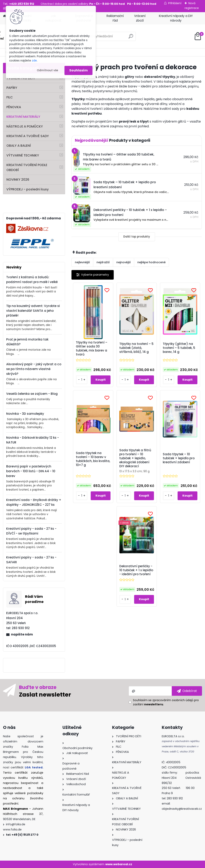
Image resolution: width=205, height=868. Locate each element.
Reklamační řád (115, 18)
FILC (10, 97)
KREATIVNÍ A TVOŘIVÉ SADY (28, 136)
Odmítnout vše (47, 70)
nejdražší (103, 262)
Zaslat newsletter (45, 694)
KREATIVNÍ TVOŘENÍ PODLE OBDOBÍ (27, 167)
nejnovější (124, 262)
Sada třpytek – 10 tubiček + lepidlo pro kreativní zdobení (179, 458)
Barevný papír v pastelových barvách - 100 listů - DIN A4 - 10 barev (31, 471)
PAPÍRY (12, 88)
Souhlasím (78, 70)
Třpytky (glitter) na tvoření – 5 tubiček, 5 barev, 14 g (179, 348)
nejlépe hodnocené (151, 262)
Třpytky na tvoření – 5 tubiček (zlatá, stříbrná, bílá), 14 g (136, 348)
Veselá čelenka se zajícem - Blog (32, 394)
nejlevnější (82, 262)
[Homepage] (4, 16)
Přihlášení (175, 3)
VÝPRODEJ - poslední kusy (28, 189)
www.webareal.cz (119, 864)
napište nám (22, 634)
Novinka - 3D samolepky (25, 414)
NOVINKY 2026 (18, 180)
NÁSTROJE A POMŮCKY (25, 126)
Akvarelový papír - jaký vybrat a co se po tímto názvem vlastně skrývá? (34, 369)
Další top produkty (137, 237)
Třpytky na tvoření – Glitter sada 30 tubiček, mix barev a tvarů (92, 348)
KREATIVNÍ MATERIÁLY (23, 117)
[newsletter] (187, 691)
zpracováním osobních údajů (173, 700)
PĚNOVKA (14, 107)
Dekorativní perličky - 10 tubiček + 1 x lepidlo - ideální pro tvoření (136, 570)
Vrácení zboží (140, 18)
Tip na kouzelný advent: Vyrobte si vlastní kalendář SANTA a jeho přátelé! (33, 311)
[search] (131, 38)
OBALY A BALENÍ (19, 146)
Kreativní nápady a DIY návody (176, 18)
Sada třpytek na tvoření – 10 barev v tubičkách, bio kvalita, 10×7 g (93, 459)
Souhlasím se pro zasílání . (166, 702)
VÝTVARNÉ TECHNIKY (23, 155)
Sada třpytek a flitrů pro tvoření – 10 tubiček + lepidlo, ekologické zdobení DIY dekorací (135, 458)
